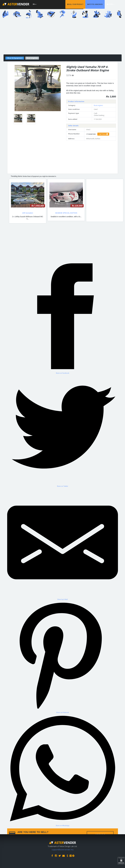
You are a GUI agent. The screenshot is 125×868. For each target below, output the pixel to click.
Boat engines (98, 105)
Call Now (103, 134)
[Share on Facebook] (63, 318)
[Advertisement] (63, 37)
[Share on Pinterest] (63, 657)
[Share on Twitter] (63, 431)
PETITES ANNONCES (99, 4)
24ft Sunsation (28, 213)
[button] (18, 88)
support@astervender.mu (63, 849)
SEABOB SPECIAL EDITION (66, 213)
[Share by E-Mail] (63, 544)
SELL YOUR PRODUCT (79, 4)
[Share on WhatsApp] (63, 770)
